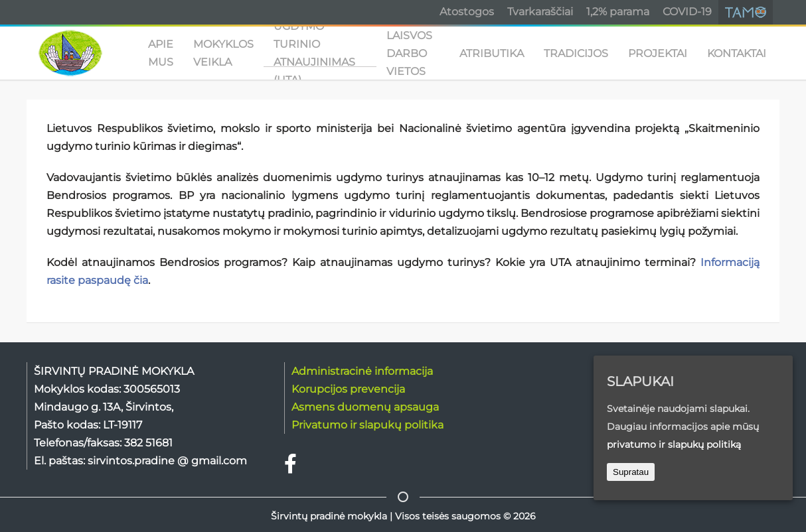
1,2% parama (618, 12)
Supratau (631, 472)
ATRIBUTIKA (492, 53)
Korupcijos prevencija (348, 389)
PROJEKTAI (658, 53)
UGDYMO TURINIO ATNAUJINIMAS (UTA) (314, 53)
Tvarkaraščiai (540, 12)
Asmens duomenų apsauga (365, 407)
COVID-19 (687, 12)
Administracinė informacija (362, 371)
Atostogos (467, 12)
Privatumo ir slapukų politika (367, 425)
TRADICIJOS (576, 53)
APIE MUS (161, 53)
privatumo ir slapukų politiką (674, 444)
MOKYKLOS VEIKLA (223, 53)
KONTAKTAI (737, 53)
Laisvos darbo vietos (409, 53)
